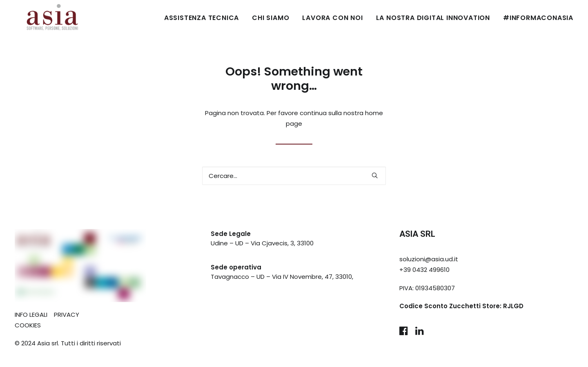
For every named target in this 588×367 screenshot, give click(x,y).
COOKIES (28, 325)
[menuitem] (204, 18)
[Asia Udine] (41, 18)
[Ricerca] (294, 176)
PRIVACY (67, 315)
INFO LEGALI (31, 315)
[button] (375, 175)
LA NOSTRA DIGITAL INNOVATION (433, 18)
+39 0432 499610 (424, 270)
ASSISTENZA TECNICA (202, 18)
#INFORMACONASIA (538, 18)
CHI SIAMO (271, 18)
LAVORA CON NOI (332, 18)
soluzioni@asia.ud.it (429, 259)
